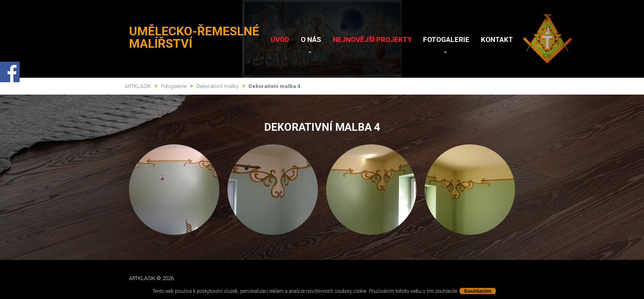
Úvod (280, 39)
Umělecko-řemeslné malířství (194, 37)
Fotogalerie (446, 39)
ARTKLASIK (138, 86)
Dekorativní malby (217, 86)
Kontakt (497, 39)
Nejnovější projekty (372, 39)
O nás (311, 39)
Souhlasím (477, 291)
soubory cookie (351, 291)
